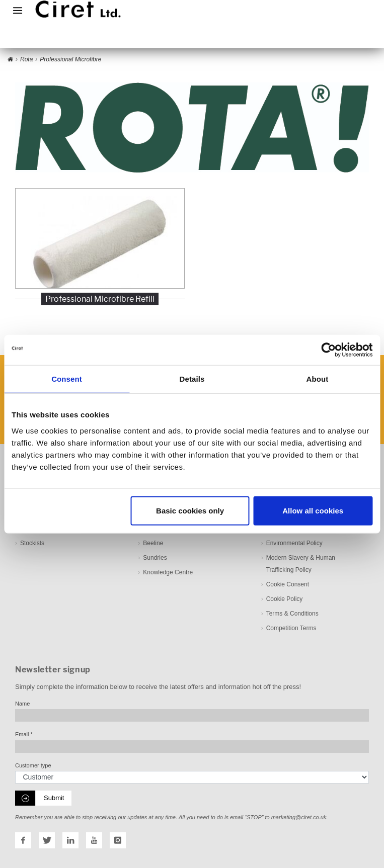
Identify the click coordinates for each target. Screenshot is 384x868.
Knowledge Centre (168, 572)
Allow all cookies (313, 510)
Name (22, 703)
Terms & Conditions (292, 613)
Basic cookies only (190, 510)
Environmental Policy (294, 543)
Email (24, 734)
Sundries (155, 557)
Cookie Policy (285, 598)
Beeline (153, 543)
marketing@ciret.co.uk (299, 817)
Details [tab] (192, 379)
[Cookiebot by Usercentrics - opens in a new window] (328, 350)
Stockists (32, 543)
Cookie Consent (288, 584)
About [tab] (318, 379)
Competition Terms (291, 628)
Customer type (33, 765)
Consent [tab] (67, 379)
